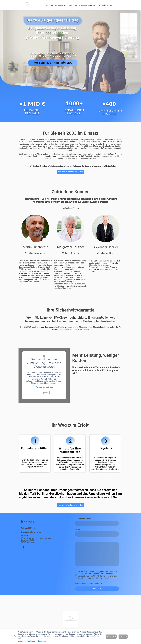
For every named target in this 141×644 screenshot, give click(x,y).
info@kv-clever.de (34, 532)
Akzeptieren (44, 393)
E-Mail (78, 529)
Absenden (97, 589)
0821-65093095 (34, 528)
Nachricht (79, 540)
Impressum (43, 641)
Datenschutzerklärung (44, 387)
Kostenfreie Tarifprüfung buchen (71, 172)
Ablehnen (123, 637)
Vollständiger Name (83, 519)
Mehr (52, 641)
